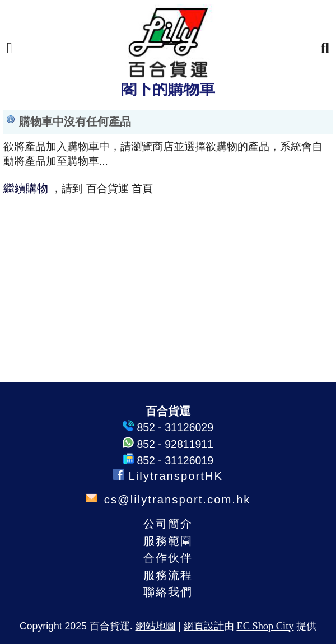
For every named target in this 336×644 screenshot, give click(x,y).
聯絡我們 (168, 592)
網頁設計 (204, 626)
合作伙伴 (168, 558)
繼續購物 (26, 188)
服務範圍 (168, 541)
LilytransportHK (168, 476)
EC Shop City (265, 626)
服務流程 (168, 575)
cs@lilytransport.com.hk (175, 500)
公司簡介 (168, 524)
